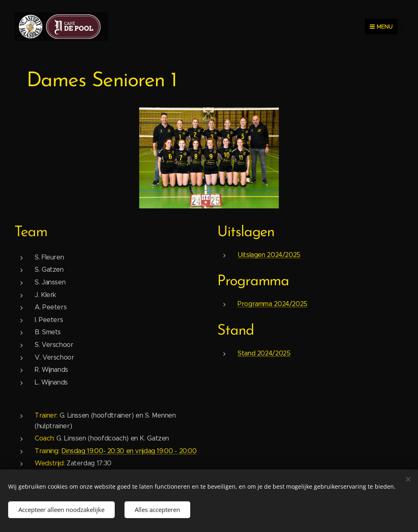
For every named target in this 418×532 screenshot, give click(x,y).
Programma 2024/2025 (272, 304)
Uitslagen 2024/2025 (269, 254)
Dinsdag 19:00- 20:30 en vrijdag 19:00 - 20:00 (129, 450)
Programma (253, 282)
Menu (381, 27)
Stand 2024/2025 (264, 353)
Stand (236, 331)
